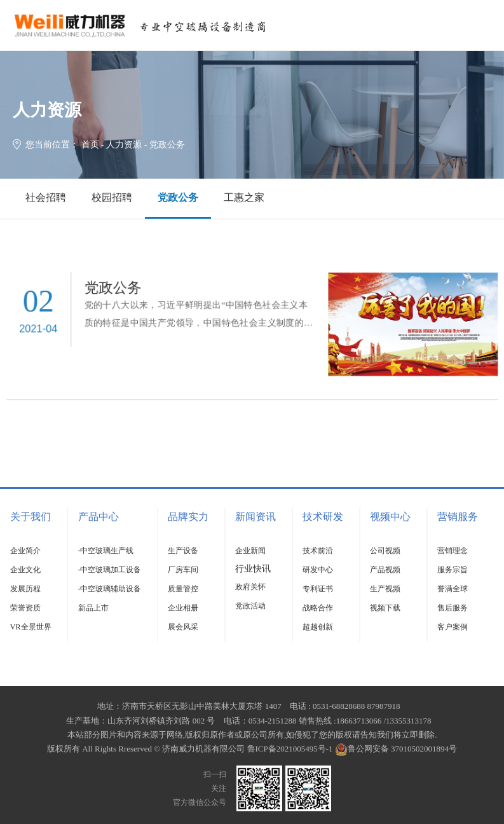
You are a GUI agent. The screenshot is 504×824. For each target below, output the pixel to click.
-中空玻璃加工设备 (110, 570)
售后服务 (453, 608)
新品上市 (93, 608)
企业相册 (183, 608)
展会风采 (183, 627)
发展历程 (25, 589)
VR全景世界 (31, 627)
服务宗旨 (453, 570)
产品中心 (99, 517)
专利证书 (318, 589)
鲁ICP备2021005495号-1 (290, 749)
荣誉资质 (25, 608)
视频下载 (385, 608)
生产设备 (183, 551)
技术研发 (323, 517)
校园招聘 (112, 197)
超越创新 (318, 627)
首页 (90, 145)
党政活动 (250, 606)
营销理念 (453, 551)
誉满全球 (453, 589)
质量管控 (183, 589)
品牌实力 (188, 517)
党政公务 (178, 197)
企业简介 (25, 551)
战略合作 (318, 608)
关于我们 (31, 517)
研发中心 (318, 570)
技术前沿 (318, 551)
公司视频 (385, 551)
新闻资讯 (255, 517)
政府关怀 (250, 587)
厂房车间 (183, 570)
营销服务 (458, 517)
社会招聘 (46, 197)
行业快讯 (253, 569)
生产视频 (385, 589)
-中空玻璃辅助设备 (110, 589)
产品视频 (385, 570)
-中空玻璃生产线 (106, 551)
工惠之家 (244, 197)
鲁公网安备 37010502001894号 (396, 749)
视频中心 (390, 517)
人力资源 (124, 145)
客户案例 (453, 627)
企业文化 (25, 570)
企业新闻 (250, 551)
